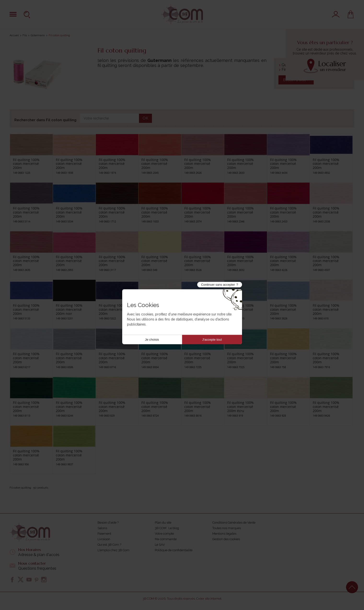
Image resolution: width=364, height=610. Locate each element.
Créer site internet (209, 599)
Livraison (104, 539)
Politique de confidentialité (174, 550)
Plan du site (163, 523)
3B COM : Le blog (167, 528)
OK (145, 118)
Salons (102, 528)
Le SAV (160, 545)
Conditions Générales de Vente (234, 523)
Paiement (104, 534)
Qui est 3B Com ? (109, 545)
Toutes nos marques (227, 528)
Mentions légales (224, 534)
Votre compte (164, 534)
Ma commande (166, 539)
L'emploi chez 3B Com (113, 550)
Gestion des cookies (226, 539)
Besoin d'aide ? (108, 523)
